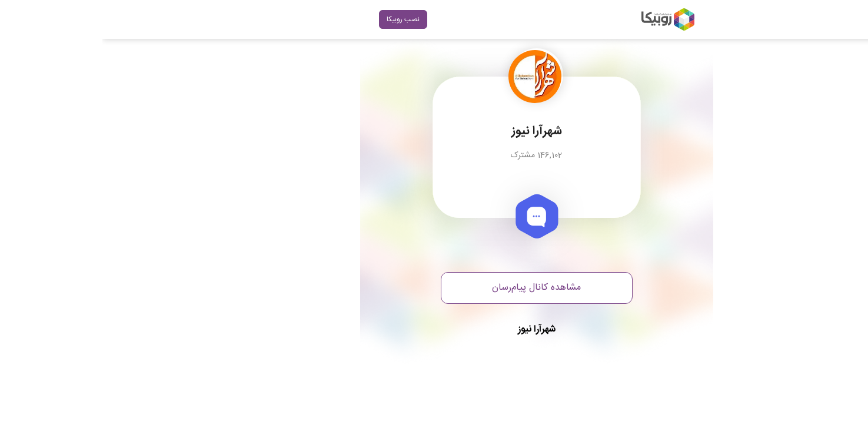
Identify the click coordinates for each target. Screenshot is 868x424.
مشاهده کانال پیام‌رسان (434, 288)
